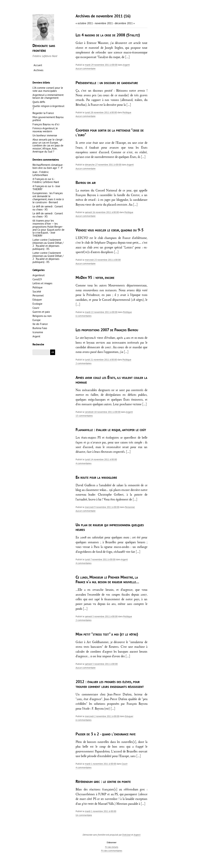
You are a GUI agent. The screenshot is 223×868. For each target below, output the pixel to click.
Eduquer (129, 716)
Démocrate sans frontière (44, 48)
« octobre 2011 (84, 23)
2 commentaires (83, 363)
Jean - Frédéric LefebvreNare (41, 173)
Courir (125, 764)
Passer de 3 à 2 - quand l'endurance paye (106, 734)
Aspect (137, 835)
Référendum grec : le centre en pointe (103, 782)
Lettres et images (42, 283)
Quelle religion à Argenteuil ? (48, 108)
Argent (126, 65)
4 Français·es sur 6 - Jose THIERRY (46, 188)
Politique (127, 112)
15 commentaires (84, 416)
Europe (37, 320)
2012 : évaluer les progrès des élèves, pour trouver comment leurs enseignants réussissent (110, 684)
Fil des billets (112, 847)
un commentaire (84, 815)
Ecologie (37, 304)
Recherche (38, 345)
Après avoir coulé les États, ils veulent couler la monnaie (111, 380)
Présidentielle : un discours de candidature (107, 83)
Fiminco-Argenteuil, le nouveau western (45, 130)
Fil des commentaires (112, 851)
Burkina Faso (40, 328)
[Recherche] (41, 352)
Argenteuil (39, 275)
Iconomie (38, 332)
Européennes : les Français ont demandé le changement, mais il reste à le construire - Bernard (48, 198)
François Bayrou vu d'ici (46, 124)
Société (37, 292)
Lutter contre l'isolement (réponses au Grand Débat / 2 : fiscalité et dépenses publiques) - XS (48, 244)
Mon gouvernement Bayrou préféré (48, 119)
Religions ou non (42, 316)
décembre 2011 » (125, 23)
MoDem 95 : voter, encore (95, 278)
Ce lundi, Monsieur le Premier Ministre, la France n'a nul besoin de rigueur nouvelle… (107, 580)
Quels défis (39, 102)
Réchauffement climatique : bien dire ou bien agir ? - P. (48, 166)
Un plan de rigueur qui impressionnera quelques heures (110, 528)
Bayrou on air (86, 183)
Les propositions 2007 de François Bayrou (107, 330)
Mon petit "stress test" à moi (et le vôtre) (107, 635)
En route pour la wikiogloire (96, 478)
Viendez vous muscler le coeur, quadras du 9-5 (110, 230)
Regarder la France (43, 113)
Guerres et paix (41, 312)
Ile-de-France (40, 324)
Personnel (130, 507)
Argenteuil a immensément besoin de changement (48, 96)
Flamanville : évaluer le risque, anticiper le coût (111, 430)
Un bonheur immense (45, 135)
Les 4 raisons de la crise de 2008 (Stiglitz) (108, 35)
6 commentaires (83, 316)
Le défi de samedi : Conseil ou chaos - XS (48, 208)
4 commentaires (83, 463)
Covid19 (37, 279)
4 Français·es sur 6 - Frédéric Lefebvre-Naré (46, 180)
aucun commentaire (86, 68)
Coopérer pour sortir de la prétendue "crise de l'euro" (110, 133)
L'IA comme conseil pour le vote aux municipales (48, 89)
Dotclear (126, 835)
